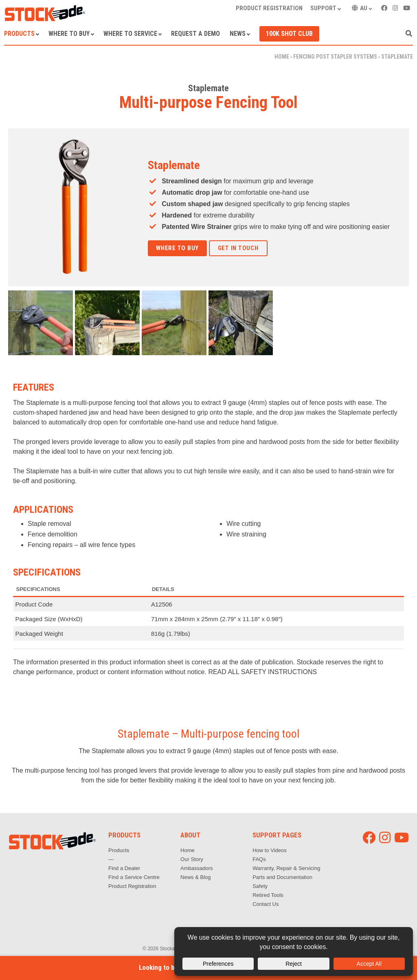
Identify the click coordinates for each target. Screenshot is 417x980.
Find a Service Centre (134, 877)
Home (282, 57)
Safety (260, 886)
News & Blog (195, 877)
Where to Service (130, 34)
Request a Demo (195, 34)
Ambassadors (196, 868)
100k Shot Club (289, 34)
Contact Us (266, 904)
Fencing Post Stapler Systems (335, 57)
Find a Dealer (124, 868)
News (238, 34)
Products (19, 34)
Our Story (192, 859)
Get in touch (238, 248)
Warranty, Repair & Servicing (286, 868)
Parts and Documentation (282, 877)
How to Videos (270, 850)
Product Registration (132, 886)
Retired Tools (268, 895)
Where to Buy (69, 34)
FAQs (259, 859)
